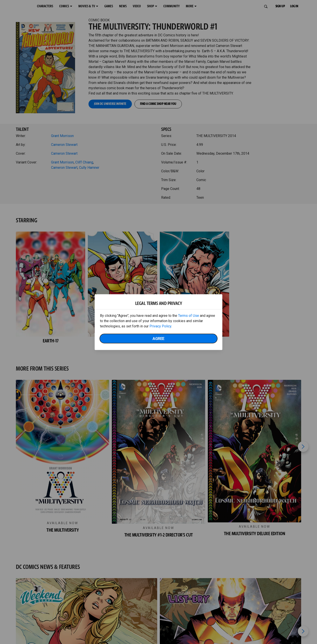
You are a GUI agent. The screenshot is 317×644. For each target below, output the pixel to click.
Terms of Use (189, 315)
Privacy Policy (160, 326)
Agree (158, 338)
